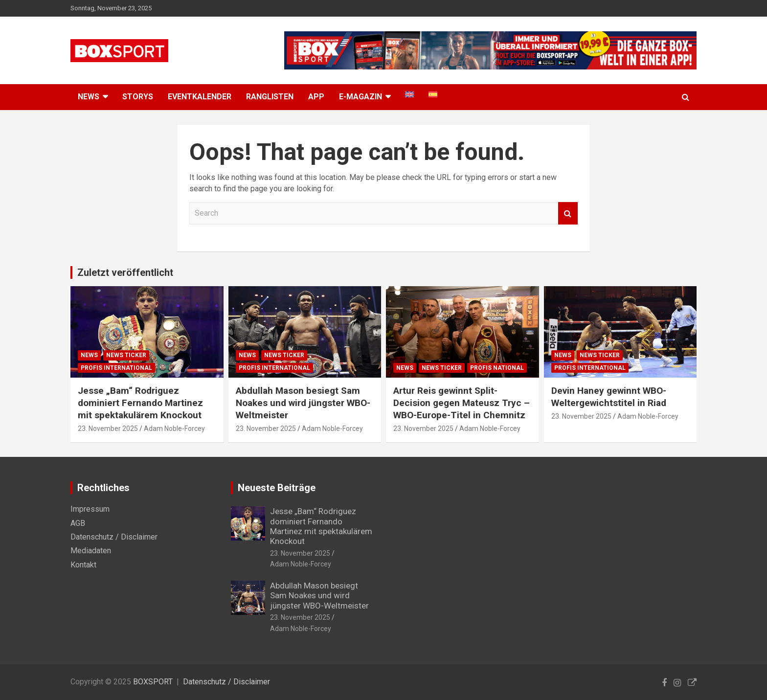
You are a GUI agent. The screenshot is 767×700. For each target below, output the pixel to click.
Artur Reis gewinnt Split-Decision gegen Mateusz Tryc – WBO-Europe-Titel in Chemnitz (462, 403)
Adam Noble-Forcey (174, 429)
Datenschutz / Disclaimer (114, 537)
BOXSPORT (153, 682)
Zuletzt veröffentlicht (125, 272)
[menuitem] (409, 94)
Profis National (497, 368)
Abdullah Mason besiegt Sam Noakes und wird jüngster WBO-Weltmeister (303, 403)
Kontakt (83, 565)
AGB (78, 523)
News (89, 355)
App (316, 97)
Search (568, 213)
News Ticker (126, 355)
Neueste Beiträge (277, 488)
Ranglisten (270, 97)
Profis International (116, 368)
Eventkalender (200, 97)
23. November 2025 (108, 429)
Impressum (90, 509)
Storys (138, 97)
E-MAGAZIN (361, 97)
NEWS (89, 97)
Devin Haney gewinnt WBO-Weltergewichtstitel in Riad (609, 397)
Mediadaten (91, 551)
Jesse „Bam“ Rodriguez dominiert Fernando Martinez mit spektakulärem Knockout (140, 403)
